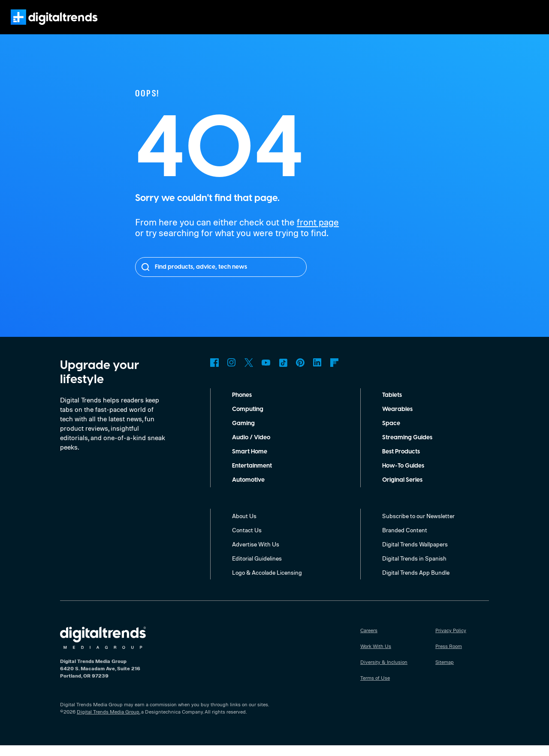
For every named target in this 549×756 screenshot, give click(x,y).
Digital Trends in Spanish (415, 569)
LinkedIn (317, 373)
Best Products (403, 462)
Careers (370, 641)
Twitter (249, 373)
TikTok (283, 373)
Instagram (232, 373)
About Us (244, 526)
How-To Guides (404, 477)
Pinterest (300, 373)
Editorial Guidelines (258, 569)
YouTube (266, 373)
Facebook (214, 373)
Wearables (397, 420)
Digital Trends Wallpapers (416, 555)
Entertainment (252, 477)
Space (391, 434)
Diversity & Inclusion (383, 672)
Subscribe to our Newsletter (419, 526)
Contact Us (247, 540)
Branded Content (405, 540)
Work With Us (376, 657)
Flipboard (335, 373)
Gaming (243, 434)
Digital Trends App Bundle (417, 583)
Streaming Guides (408, 448)
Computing (248, 420)
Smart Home (250, 462)
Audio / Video (251, 448)
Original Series (403, 491)
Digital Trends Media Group (108, 722)
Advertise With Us (256, 555)
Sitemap (445, 672)
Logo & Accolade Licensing (268, 583)
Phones (243, 406)
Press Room (449, 657)
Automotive (249, 491)
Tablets (392, 406)
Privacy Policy (451, 641)
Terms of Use (376, 688)
